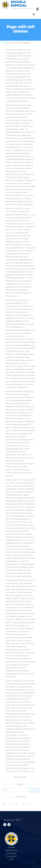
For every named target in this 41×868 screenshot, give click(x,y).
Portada (5, 43)
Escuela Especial (19, 4)
